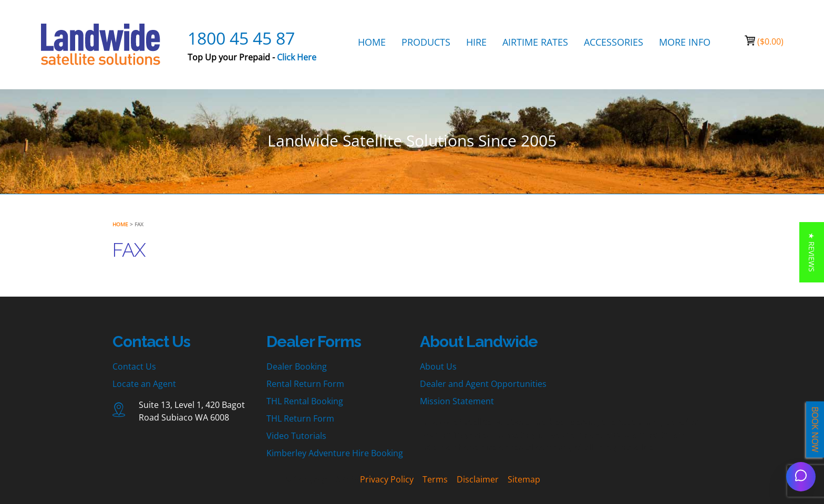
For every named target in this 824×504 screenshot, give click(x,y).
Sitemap (524, 479)
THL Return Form (300, 418)
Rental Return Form (305, 384)
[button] (812, 252)
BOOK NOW (815, 430)
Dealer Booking (297, 366)
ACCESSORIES (614, 42)
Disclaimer (478, 479)
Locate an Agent (144, 384)
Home (120, 224)
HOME (372, 42)
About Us (438, 366)
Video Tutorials (296, 436)
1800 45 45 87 (241, 38)
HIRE (476, 42)
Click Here (297, 57)
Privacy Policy (387, 479)
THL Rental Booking (305, 401)
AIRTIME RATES (535, 42)
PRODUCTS (426, 42)
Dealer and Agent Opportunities (483, 384)
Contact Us (134, 366)
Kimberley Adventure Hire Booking (335, 453)
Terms (435, 479)
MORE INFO (685, 42)
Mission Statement (457, 401)
